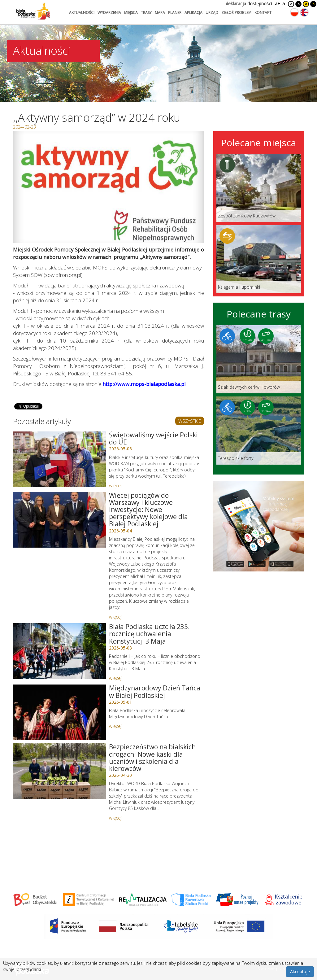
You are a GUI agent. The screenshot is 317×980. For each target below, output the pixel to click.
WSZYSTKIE (190, 421)
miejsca (131, 13)
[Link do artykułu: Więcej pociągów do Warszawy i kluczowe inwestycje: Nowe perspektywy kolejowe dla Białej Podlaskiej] (59, 520)
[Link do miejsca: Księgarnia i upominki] (259, 259)
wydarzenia (109, 13)
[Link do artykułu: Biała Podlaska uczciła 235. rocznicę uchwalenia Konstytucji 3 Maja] (59, 651)
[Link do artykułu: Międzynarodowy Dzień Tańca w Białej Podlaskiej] (59, 712)
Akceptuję (300, 971)
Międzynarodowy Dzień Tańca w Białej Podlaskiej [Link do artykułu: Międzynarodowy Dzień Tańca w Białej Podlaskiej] (155, 691)
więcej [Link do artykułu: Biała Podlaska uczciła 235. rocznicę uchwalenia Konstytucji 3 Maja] (115, 678)
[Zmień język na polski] (294, 12)
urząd (212, 13)
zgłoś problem (236, 13)
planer (175, 13)
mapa (160, 13)
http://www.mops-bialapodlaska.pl (144, 384)
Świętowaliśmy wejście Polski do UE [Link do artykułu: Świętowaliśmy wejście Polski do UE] (153, 438)
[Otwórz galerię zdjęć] (109, 187)
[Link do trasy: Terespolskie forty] (259, 431)
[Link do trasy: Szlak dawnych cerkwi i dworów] (259, 359)
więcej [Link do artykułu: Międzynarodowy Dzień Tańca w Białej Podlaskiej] (115, 726)
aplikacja (193, 13)
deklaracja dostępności (249, 4)
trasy (146, 13)
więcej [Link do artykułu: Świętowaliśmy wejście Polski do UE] (115, 485)
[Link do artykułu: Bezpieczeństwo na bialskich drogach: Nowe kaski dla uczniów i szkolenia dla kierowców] (59, 771)
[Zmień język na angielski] (304, 12)
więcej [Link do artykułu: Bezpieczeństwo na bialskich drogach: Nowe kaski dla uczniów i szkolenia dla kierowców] (115, 818)
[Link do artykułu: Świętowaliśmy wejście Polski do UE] (59, 459)
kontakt (263, 13)
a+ (277, 4)
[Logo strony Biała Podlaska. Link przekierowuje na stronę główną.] (33, 11)
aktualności (82, 13)
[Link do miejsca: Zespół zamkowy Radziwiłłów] (259, 188)
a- (284, 4)
